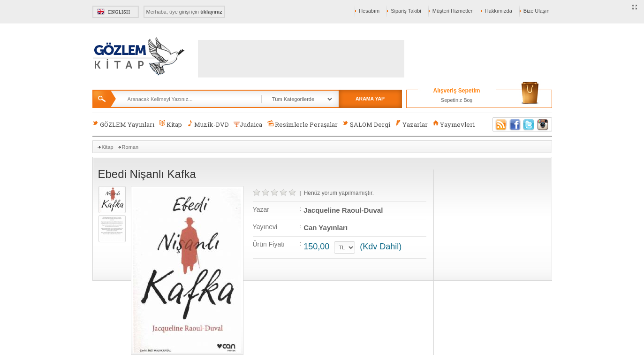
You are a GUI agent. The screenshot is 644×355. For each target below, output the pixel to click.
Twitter (529, 124)
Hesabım (369, 11)
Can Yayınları (326, 228)
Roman (130, 147)
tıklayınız (211, 12)
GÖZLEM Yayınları (123, 124)
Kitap (170, 124)
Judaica (248, 124)
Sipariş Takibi (406, 11)
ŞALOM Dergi (366, 124)
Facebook (515, 124)
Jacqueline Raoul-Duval (343, 210)
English (116, 12)
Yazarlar (411, 124)
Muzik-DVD (208, 124)
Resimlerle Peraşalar (302, 124)
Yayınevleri (454, 124)
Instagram (543, 124)
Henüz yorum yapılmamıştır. (339, 193)
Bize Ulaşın (537, 11)
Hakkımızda (499, 11)
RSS (500, 124)
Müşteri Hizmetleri (453, 11)
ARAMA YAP (370, 99)
